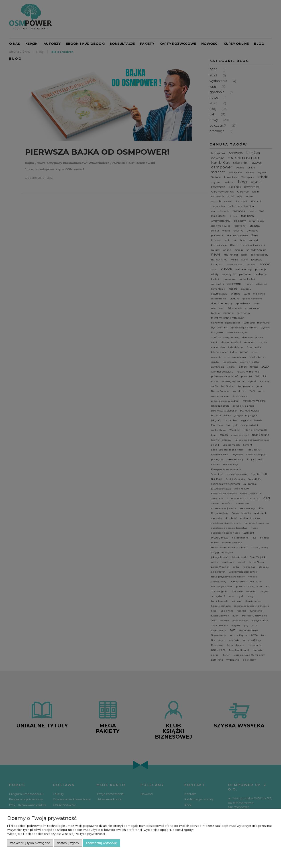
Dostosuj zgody (68, 843)
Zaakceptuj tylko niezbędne (30, 843)
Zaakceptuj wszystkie (101, 843)
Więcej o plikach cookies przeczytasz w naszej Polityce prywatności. (56, 834)
